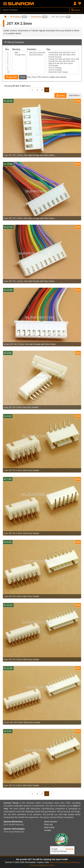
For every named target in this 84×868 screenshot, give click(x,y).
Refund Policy (55, 862)
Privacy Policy (35, 865)
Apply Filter (11, 77)
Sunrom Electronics (13, 822)
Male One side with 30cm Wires (63, 63)
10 (8, 72)
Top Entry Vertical (36, 55)
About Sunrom (51, 822)
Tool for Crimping (63, 70)
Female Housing (63, 57)
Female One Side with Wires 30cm (63, 61)
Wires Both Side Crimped (63, 72)
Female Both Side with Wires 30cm (63, 55)
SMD (19, 53)
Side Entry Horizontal (36, 53)
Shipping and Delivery (70, 862)
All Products (19, 17)
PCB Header (63, 66)
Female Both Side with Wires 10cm (63, 53)
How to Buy (49, 827)
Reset (23, 77)
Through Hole (19, 55)
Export (61, 95)
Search (76, 10)
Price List (48, 824)
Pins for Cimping (63, 68)
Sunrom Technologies (14, 829)
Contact (48, 830)
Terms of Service (48, 865)
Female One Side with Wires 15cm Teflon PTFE (63, 59)
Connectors (39, 17)
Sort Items (74, 95)
